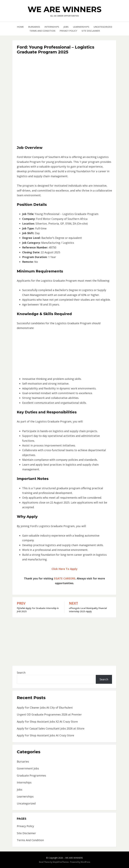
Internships (52, 27)
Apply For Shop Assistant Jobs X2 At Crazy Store (47, 722)
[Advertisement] (64, 77)
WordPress (85, 862)
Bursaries (34, 27)
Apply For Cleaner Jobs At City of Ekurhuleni (45, 707)
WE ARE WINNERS (65, 9)
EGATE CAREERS (65, 578)
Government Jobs (28, 768)
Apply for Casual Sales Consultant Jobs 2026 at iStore (51, 728)
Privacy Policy (68, 31)
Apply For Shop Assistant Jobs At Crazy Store (45, 735)
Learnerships (81, 27)
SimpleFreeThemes (61, 862)
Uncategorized (103, 27)
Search (21, 673)
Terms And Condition (42, 31)
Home (20, 27)
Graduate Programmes (31, 776)
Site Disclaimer (91, 31)
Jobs (66, 27)
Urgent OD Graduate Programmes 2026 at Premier (49, 714)
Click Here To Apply (64, 569)
